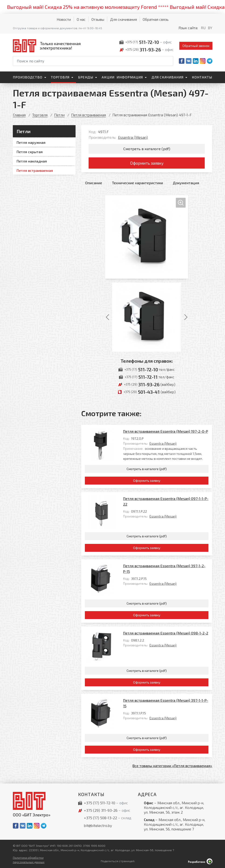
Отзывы (98, 19)
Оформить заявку (147, 163)
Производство (28, 77)
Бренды (86, 77)
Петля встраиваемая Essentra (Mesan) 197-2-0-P (166, 431)
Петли (59, 115)
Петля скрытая (30, 152)
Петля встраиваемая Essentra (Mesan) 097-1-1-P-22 (166, 501)
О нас (81, 19)
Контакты (202, 77)
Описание (94, 183)
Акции (108, 77)
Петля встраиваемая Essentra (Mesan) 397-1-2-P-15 (164, 569)
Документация (186, 183)
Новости (64, 19)
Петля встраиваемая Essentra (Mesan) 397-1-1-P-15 (166, 703)
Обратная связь (156, 19)
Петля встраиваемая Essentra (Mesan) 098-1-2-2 (166, 633)
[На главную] (48, 46)
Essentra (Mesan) (133, 137)
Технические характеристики (137, 183)
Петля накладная (32, 161)
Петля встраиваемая (88, 115)
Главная (19, 115)
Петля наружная (31, 142)
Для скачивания (123, 19)
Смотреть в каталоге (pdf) (147, 149)
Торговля (60, 77)
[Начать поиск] (169, 61)
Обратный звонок (196, 46)
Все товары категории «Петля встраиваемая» (172, 766)
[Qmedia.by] (200, 861)
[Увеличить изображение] (147, 237)
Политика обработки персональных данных (29, 860)
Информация (130, 77)
